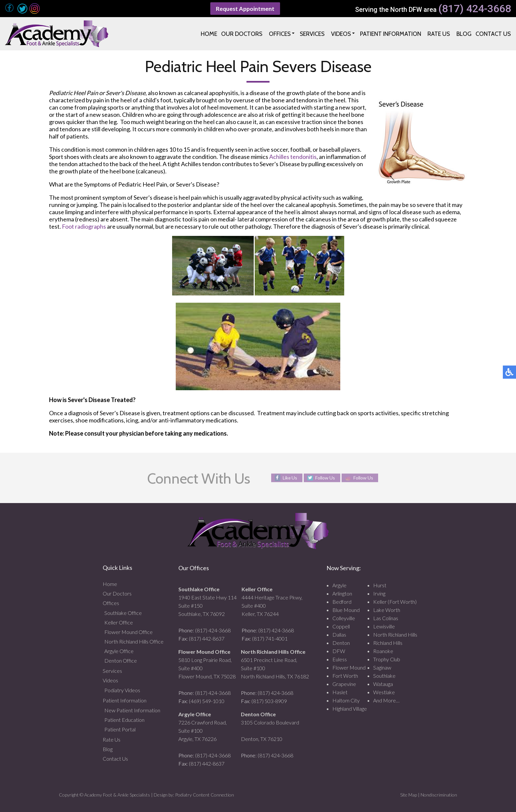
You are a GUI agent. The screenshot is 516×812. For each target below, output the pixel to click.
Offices (111, 603)
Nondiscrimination (439, 795)
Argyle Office (119, 651)
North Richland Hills (395, 634)
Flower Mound (349, 667)
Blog (108, 749)
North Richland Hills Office (134, 641)
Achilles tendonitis (293, 157)
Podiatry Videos (122, 690)
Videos (110, 680)
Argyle (339, 585)
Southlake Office (123, 613)
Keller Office (119, 622)
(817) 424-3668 (475, 9)
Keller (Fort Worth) (395, 602)
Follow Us (325, 478)
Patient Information (125, 700)
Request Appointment (245, 9)
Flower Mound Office (129, 632)
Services (112, 671)
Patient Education (124, 720)
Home (110, 584)
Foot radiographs (84, 226)
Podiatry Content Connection (205, 795)
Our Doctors (117, 593)
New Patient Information (132, 710)
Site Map (409, 795)
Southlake (384, 676)
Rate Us (112, 739)
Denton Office (121, 660)
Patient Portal (120, 729)
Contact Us (115, 759)
